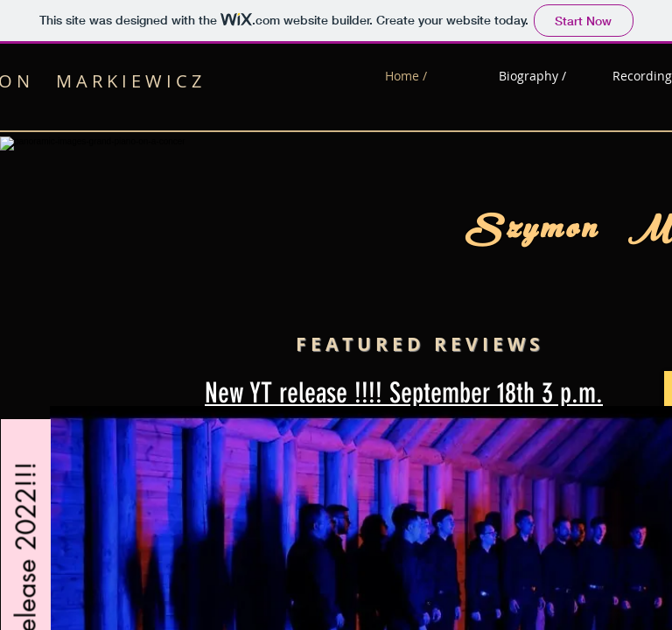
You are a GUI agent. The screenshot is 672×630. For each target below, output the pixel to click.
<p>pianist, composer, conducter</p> (336, 315)
